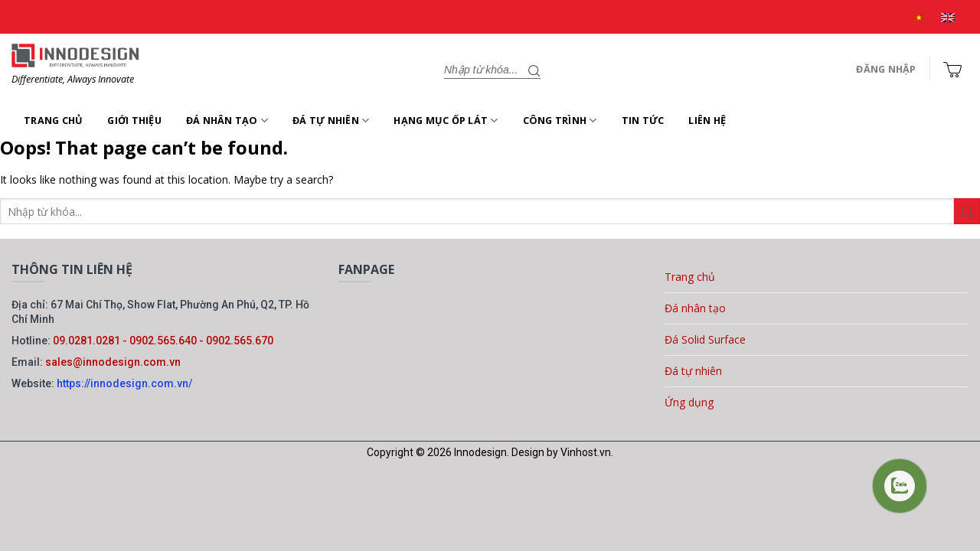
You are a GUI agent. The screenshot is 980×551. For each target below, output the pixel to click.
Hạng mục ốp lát (446, 121)
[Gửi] (534, 70)
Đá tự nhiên (331, 121)
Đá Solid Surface (705, 339)
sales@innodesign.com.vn (113, 362)
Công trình (560, 121)
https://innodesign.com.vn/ (124, 383)
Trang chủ (53, 121)
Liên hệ (707, 121)
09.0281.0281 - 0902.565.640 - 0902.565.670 (163, 341)
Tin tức (643, 121)
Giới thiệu (134, 121)
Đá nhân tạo (227, 121)
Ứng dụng (689, 402)
